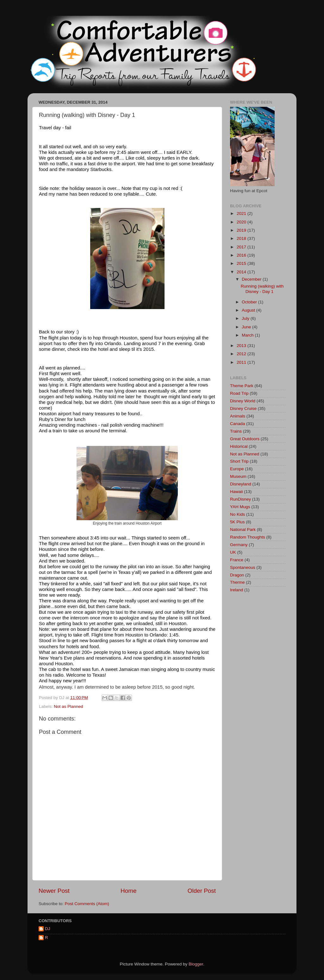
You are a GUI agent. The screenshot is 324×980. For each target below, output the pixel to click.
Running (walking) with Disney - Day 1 (262, 289)
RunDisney (240, 499)
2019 (242, 230)
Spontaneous (243, 567)
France (237, 560)
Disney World (243, 401)
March (248, 335)
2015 (242, 263)
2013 (242, 346)
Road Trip (239, 393)
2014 (242, 272)
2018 (242, 238)
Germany (239, 545)
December (252, 279)
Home (128, 891)
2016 (242, 255)
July (246, 318)
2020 (242, 222)
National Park (243, 530)
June (247, 327)
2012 (242, 354)
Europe (237, 469)
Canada (237, 424)
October (250, 302)
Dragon (237, 575)
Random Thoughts (248, 537)
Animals (238, 416)
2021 (242, 213)
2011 (242, 362)
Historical (239, 446)
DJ (48, 929)
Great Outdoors (245, 439)
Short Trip (239, 461)
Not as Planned (68, 706)
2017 (242, 247)
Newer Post (54, 891)
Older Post (202, 891)
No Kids (237, 514)
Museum (238, 476)
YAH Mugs (240, 507)
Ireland (237, 590)
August (249, 310)
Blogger (196, 964)
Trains (236, 431)
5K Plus (237, 522)
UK (233, 552)
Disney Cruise (243, 408)
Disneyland (241, 484)
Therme (237, 582)
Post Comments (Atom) (87, 904)
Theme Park (242, 386)
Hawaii (237, 492)
